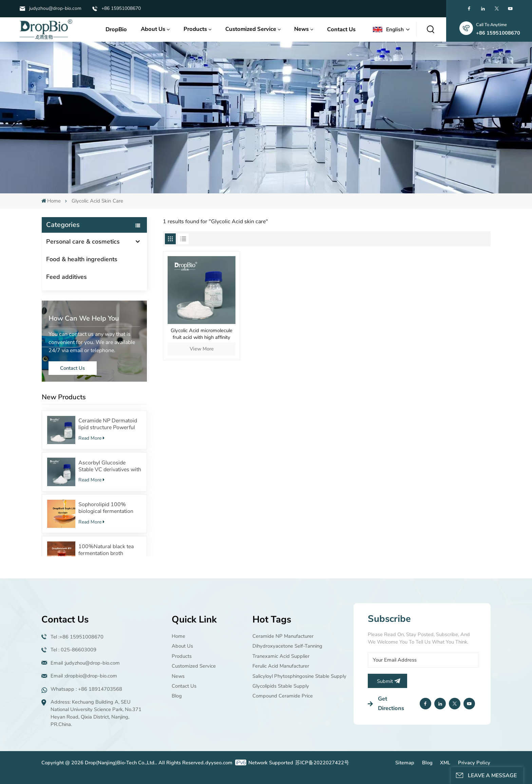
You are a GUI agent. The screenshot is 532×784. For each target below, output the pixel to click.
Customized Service (251, 29)
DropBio (116, 29)
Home (51, 201)
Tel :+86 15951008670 (77, 637)
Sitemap (405, 763)
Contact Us (341, 29)
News (301, 29)
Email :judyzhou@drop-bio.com (85, 663)
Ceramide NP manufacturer (283, 636)
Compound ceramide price (283, 696)
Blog (177, 696)
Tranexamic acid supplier (281, 656)
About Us (153, 29)
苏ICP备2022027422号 (322, 763)
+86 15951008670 (121, 8)
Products (195, 29)
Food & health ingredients (82, 259)
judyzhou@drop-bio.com (55, 8)
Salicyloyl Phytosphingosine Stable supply (299, 676)
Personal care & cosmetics (83, 242)
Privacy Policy (474, 763)
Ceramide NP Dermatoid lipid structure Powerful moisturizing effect (108, 424)
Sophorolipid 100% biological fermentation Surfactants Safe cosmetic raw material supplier (110, 508)
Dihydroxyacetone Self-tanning (287, 646)
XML (445, 763)
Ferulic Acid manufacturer (281, 666)
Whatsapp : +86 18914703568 (86, 689)
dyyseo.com (219, 763)
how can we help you (84, 318)
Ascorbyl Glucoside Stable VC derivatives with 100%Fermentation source (110, 466)
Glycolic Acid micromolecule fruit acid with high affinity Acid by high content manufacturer (202, 334)
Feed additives (66, 277)
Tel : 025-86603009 (73, 650)
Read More (91, 438)
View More (202, 349)
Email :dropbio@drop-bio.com (84, 676)
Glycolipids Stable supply (281, 686)
